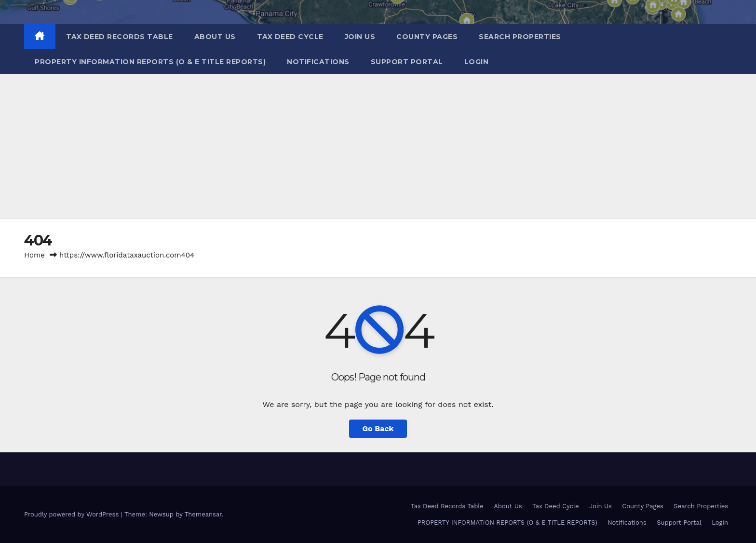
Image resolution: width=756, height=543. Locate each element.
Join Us (360, 37)
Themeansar (203, 514)
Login (477, 62)
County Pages (427, 37)
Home (34, 255)
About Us (215, 37)
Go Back (378, 428)
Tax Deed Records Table (120, 37)
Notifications (318, 62)
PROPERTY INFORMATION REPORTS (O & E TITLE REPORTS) (150, 62)
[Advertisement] (378, 147)
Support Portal (407, 62)
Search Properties (520, 37)
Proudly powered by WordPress (73, 514)
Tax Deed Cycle (290, 37)
